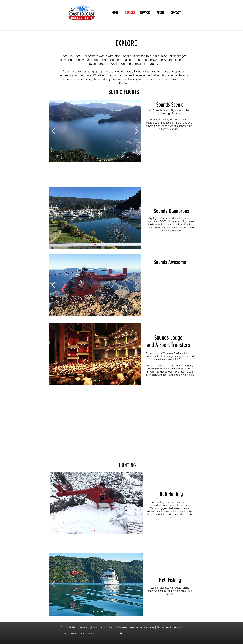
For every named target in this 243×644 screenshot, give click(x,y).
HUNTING (127, 465)
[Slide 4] (98, 530)
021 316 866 (175, 627)
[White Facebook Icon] (121, 634)
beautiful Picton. (177, 359)
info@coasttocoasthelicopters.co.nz (134, 627)
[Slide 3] (99, 312)
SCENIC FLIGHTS (124, 92)
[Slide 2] (97, 158)
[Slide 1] (93, 158)
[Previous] (53, 131)
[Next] (137, 131)
